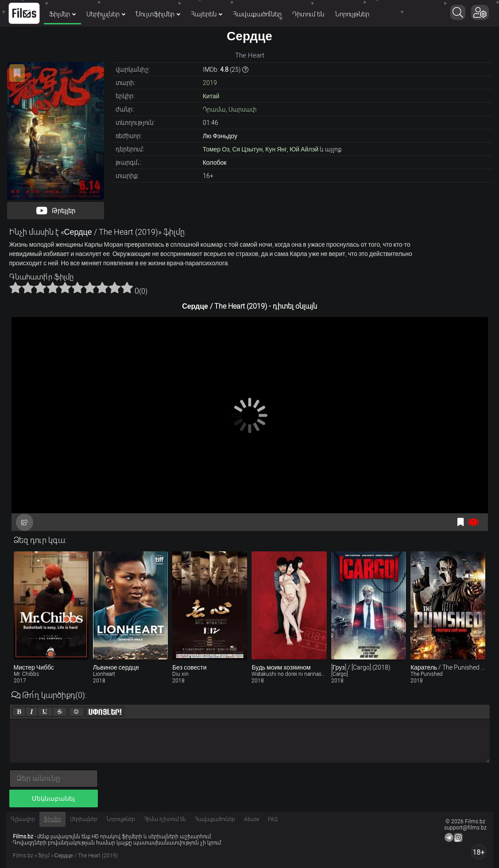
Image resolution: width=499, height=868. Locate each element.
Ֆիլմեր (62, 14)
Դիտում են (308, 14)
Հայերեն (207, 14)
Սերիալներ (106, 14)
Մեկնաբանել (53, 798)
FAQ (273, 819)
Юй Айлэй (304, 149)
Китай (211, 96)
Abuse (251, 819)
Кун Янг (276, 149)
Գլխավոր (23, 819)
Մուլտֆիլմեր (158, 14)
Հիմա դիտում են (165, 819)
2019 (210, 83)
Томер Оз (216, 149)
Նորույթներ (352, 14)
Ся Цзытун (247, 149)
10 (127, 287)
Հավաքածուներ (257, 14)
